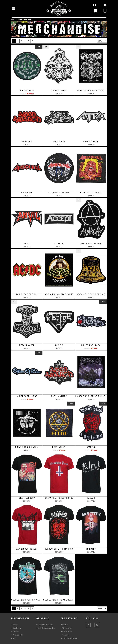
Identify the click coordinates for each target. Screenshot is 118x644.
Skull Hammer (59, 90)
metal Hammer (27, 345)
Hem (13, 20)
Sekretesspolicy (18, 635)
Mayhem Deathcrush (27, 549)
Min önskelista (67, 631)
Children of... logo (27, 396)
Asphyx (59, 345)
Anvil (27, 243)
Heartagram (59, 447)
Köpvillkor (16, 631)
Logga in (65, 625)
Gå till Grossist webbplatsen (47, 628)
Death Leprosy (27, 498)
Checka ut (66, 635)
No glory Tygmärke (59, 192)
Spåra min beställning (70, 638)
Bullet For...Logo (91, 345)
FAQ (14, 638)
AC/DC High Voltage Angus (59, 294)
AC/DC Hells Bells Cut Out (91, 294)
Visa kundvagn (67, 628)
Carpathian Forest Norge (59, 498)
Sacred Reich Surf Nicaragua (28, 600)
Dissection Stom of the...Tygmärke (95, 396)
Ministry (91, 549)
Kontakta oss (17, 628)
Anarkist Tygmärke (91, 243)
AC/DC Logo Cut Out (27, 294)
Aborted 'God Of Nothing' (91, 90)
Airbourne (27, 192)
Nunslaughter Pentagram (59, 549)
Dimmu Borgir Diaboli (27, 447)
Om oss (15, 625)
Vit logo (59, 243)
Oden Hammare (59, 396)
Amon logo (59, 141)
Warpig (91, 447)
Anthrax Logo (91, 141)
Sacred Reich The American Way (61, 600)
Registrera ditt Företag (45, 625)
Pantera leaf (27, 90)
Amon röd (27, 141)
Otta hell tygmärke (91, 192)
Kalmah (91, 498)
